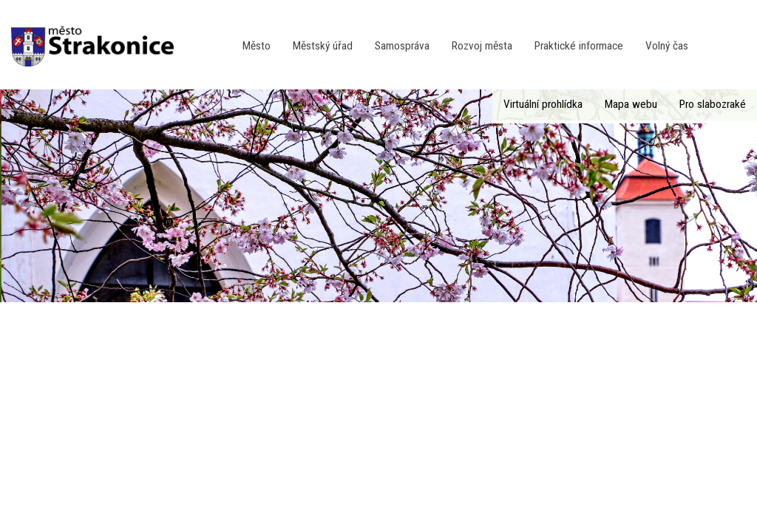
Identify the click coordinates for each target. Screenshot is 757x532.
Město (257, 46)
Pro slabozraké (713, 104)
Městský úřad (323, 46)
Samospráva (402, 46)
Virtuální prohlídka (543, 104)
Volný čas (667, 46)
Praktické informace (579, 46)
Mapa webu (631, 104)
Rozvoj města (482, 46)
